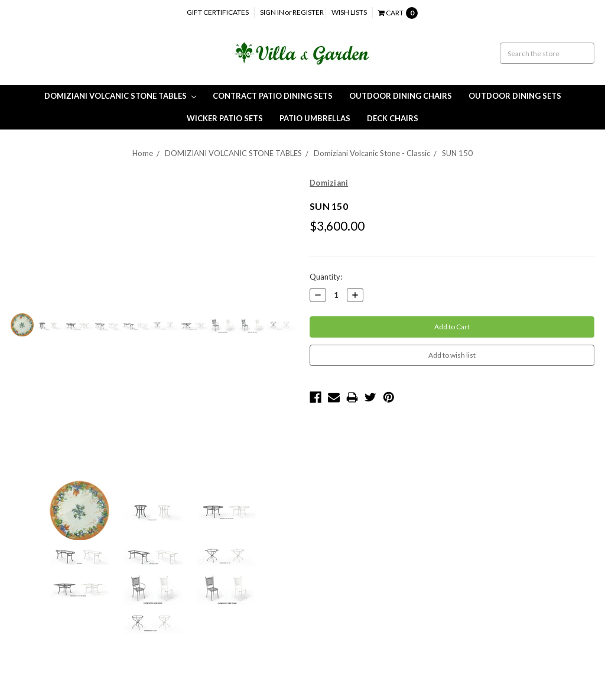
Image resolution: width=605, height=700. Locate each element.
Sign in (272, 12)
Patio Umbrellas (315, 118)
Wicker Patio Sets (225, 118)
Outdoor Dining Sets (515, 96)
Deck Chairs (393, 118)
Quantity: (326, 277)
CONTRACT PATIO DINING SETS (273, 96)
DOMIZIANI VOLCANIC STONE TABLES (120, 96)
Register (308, 12)
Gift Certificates (218, 12)
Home (143, 153)
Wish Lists (349, 12)
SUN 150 (457, 153)
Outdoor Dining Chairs (401, 96)
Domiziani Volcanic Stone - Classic (372, 153)
